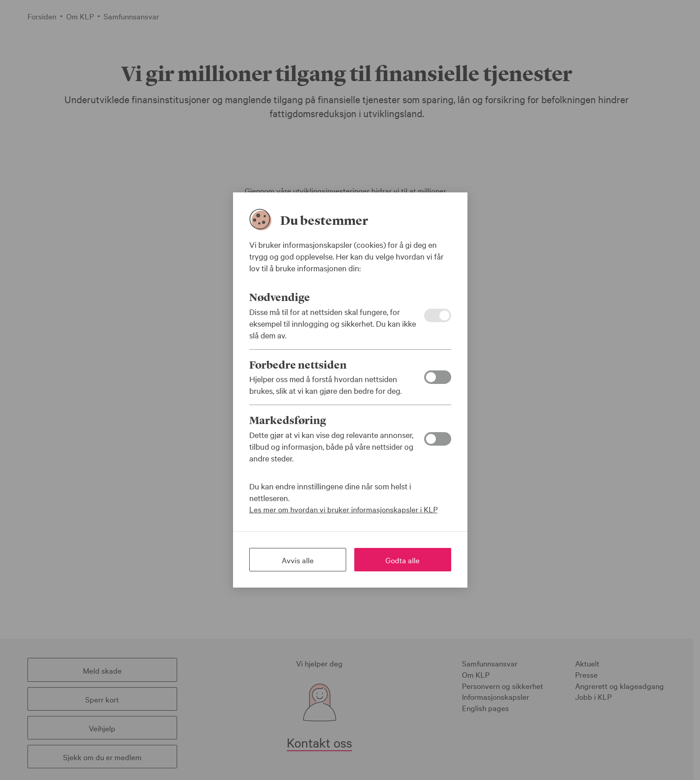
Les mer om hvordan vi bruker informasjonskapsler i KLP (343, 509)
